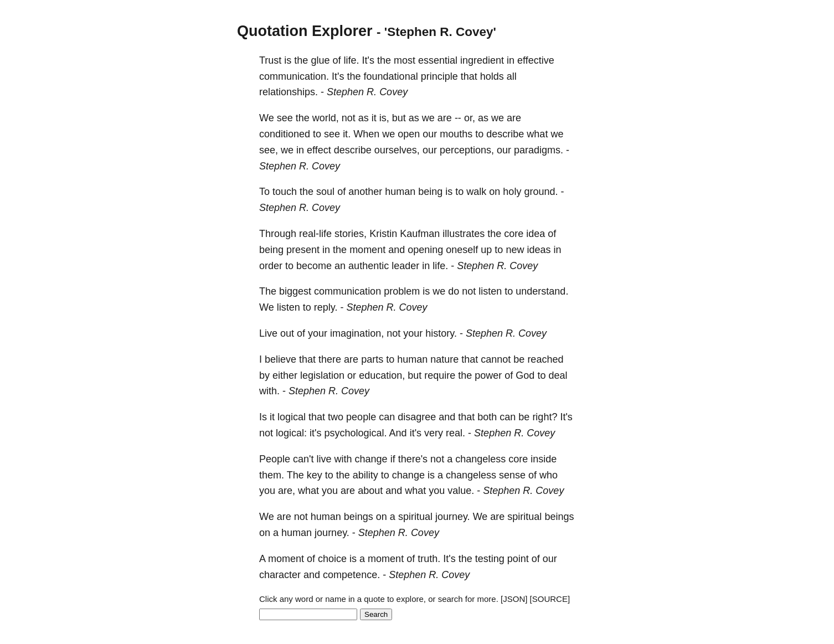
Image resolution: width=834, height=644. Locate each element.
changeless (480, 459)
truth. (429, 559)
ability (365, 475)
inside (544, 459)
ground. (541, 192)
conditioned (285, 134)
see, (269, 150)
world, (326, 118)
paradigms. (539, 150)
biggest (295, 291)
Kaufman (420, 234)
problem (402, 291)
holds (492, 76)
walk (476, 192)
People (275, 459)
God (525, 375)
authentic (369, 266)
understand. (542, 291)
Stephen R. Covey (367, 92)
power (488, 375)
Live (268, 333)
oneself (462, 250)
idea (536, 234)
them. (272, 475)
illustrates (464, 234)
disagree (417, 417)
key (315, 475)
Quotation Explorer (305, 31)
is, (384, 118)
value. (461, 491)
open (409, 134)
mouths (456, 134)
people (361, 417)
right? (545, 417)
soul (325, 192)
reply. (326, 307)
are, (287, 491)
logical (292, 417)
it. (347, 134)
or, (470, 118)
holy (512, 192)
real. (455, 433)
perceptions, (467, 150)
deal (558, 375)
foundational (391, 76)
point (518, 559)
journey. (453, 517)
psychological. (356, 433)
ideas (539, 250)
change (371, 459)
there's (413, 459)
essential (438, 60)
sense (512, 475)
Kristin (383, 234)
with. (269, 391)
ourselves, (397, 150)
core (514, 234)
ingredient (482, 60)
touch (285, 192)
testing (490, 559)
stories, (351, 234)
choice (332, 559)
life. (351, 60)
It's (368, 60)
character (280, 575)
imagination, (357, 333)
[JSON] (514, 599)
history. (441, 333)
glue (320, 60)
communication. (294, 76)
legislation (322, 375)
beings (359, 517)
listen (490, 291)
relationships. (289, 92)
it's (315, 433)
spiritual (415, 517)
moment (367, 250)
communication (347, 291)
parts (372, 359)
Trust (270, 60)
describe (505, 134)
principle (439, 76)
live (324, 459)
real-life (315, 234)
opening (425, 250)
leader (405, 266)
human (400, 192)
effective (536, 60)
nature (444, 359)
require (440, 375)
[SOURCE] (550, 599)
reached (545, 359)
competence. (351, 575)
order (271, 266)
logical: (291, 433)
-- (458, 118)
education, (382, 375)
